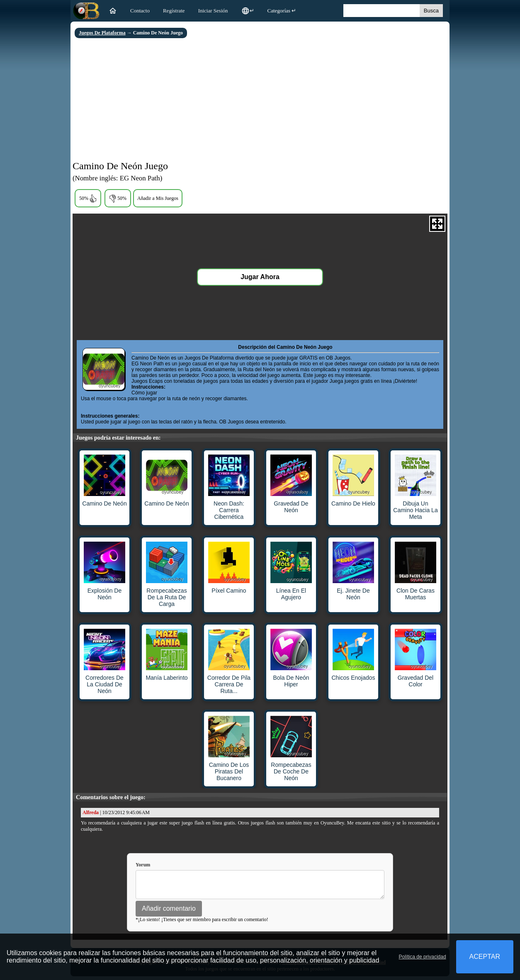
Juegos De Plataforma (102, 33)
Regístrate (174, 11)
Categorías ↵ (282, 11)
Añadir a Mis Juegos (158, 198)
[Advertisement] (260, 100)
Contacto (140, 11)
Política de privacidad (423, 957)
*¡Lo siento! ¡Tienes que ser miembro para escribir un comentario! (202, 923)
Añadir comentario (169, 912)
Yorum (143, 865)
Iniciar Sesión (213, 11)
